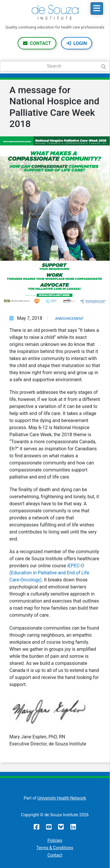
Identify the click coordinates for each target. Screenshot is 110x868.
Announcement (69, 319)
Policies (55, 841)
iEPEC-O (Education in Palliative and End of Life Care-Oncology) (49, 573)
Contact (40, 43)
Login (80, 43)
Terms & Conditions (55, 848)
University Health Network (62, 798)
